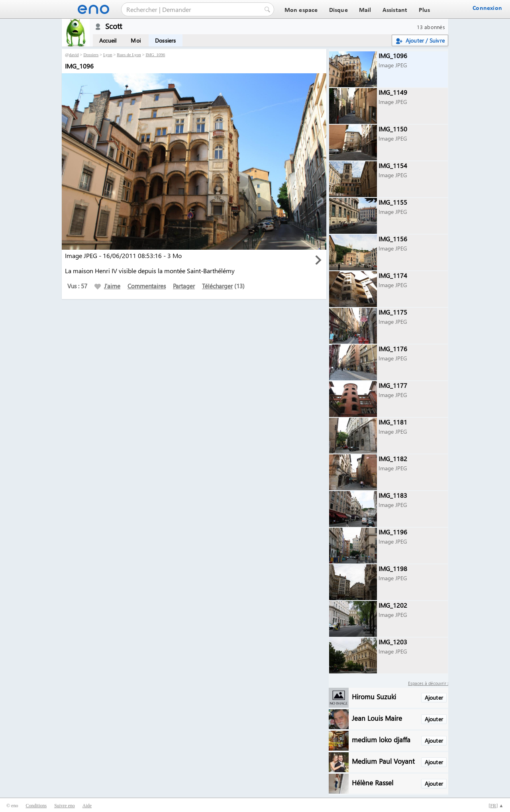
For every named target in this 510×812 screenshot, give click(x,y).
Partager (184, 286)
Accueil (108, 40)
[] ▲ (496, 806)
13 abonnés (431, 27)
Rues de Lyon (129, 55)
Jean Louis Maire (377, 718)
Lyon (108, 55)
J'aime (107, 286)
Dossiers (166, 40)
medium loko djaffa (381, 739)
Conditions (36, 806)
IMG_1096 (155, 55)
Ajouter (434, 698)
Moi (136, 40)
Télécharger (217, 286)
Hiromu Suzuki (374, 696)
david (74, 55)
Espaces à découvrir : (428, 683)
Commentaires (147, 286)
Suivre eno (65, 806)
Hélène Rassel (373, 782)
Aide (87, 806)
